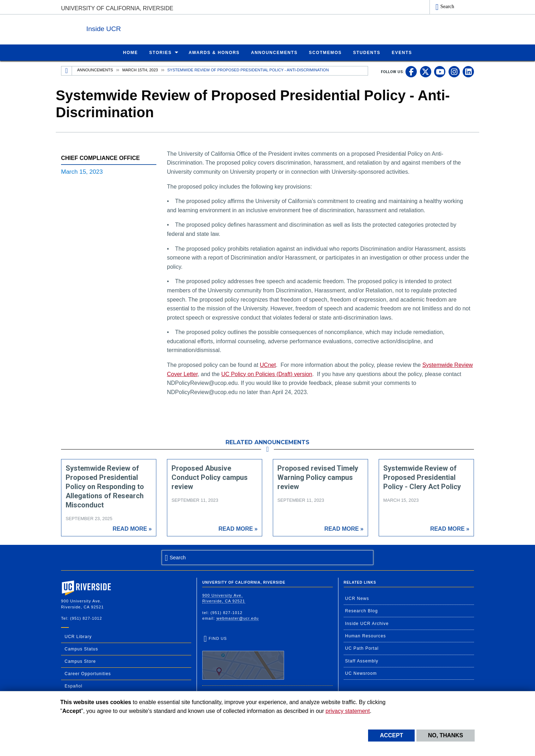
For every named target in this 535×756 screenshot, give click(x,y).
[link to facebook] (411, 71)
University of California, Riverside (117, 8)
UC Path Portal (362, 648)
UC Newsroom (361, 673)
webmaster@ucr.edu (238, 618)
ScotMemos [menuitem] (325, 52)
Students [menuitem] (366, 52)
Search (447, 6)
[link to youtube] (440, 71)
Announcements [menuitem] (274, 52)
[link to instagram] (454, 71)
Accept (391, 735)
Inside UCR (147, 28)
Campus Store (80, 661)
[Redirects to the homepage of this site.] (67, 71)
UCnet (268, 365)
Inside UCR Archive (367, 623)
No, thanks (446, 735)
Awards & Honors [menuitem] (214, 52)
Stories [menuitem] (161, 52)
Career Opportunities (88, 673)
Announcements (95, 70)
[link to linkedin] (468, 71)
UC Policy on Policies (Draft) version (267, 374)
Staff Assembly (362, 661)
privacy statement (348, 711)
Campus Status (81, 649)
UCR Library (78, 636)
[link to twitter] (426, 71)
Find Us (243, 658)
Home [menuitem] (130, 52)
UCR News (357, 598)
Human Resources (366, 636)
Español (73, 686)
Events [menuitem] (402, 52)
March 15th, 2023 (140, 70)
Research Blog (362, 611)
